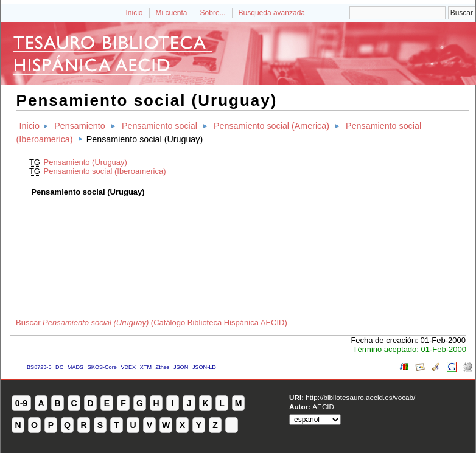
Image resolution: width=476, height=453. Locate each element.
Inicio (134, 13)
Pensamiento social (159, 126)
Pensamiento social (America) (271, 126)
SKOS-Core (102, 367)
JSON (181, 367)
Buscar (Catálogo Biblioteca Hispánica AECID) (152, 323)
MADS (75, 367)
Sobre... (213, 13)
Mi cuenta (172, 13)
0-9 (21, 403)
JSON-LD (204, 367)
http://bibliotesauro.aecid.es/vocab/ (360, 397)
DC (59, 367)
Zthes (163, 367)
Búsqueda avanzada (272, 13)
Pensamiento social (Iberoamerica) (105, 171)
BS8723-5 (39, 367)
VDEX (128, 367)
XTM (146, 367)
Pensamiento (79, 126)
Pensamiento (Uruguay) (86, 162)
